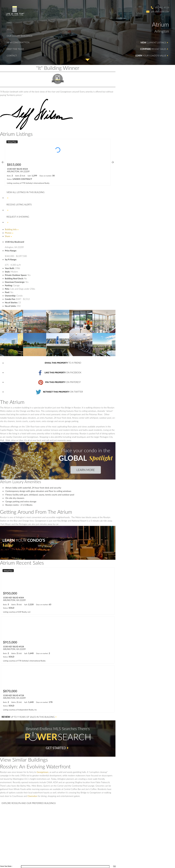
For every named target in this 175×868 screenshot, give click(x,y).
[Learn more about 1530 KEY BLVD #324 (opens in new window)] (58, 162)
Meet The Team (15, 49)
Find (9, 23)
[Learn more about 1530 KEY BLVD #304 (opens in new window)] (58, 591)
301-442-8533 (162, 7)
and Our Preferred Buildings (29, 803)
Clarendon (32, 796)
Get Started (56, 748)
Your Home (8, 866)
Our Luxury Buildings (20, 36)
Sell (9, 29)
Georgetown (43, 772)
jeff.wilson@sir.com (160, 12)
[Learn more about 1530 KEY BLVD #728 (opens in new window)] (58, 689)
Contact (12, 56)
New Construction (18, 42)
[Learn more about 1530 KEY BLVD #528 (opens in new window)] (58, 640)
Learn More (86, 470)
